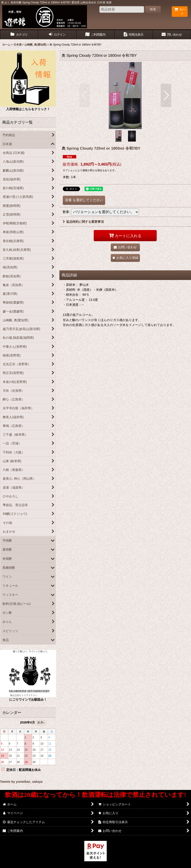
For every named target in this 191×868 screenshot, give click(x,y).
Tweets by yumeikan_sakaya (21, 782)
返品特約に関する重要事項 (83, 222)
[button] (85, 95)
